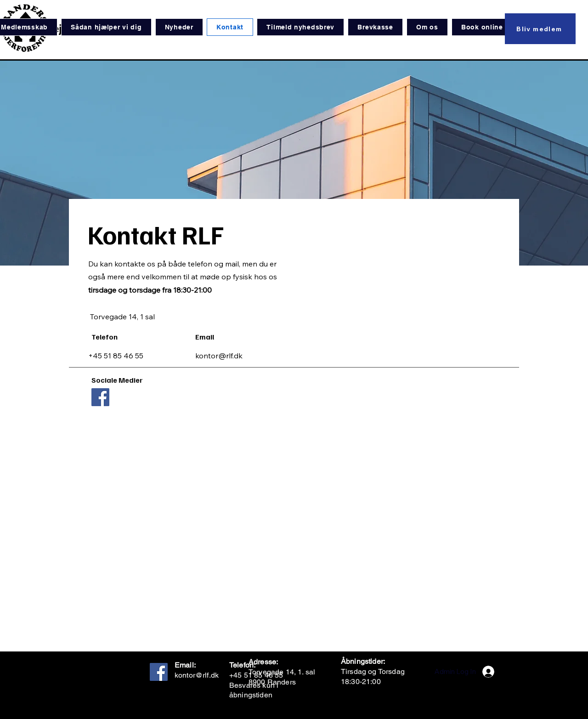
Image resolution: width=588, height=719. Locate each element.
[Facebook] (100, 397)
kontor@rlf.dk (219, 356)
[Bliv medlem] (540, 29)
